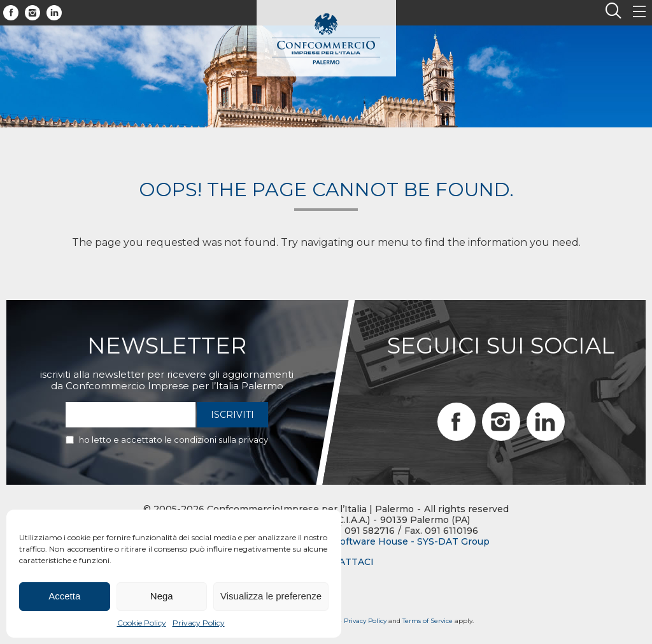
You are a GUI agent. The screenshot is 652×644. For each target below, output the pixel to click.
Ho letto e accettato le (174, 440)
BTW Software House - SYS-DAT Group (399, 542)
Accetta (64, 596)
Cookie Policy (142, 623)
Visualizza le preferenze (271, 596)
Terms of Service (428, 621)
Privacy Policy (199, 623)
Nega (162, 596)
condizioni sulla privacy (221, 440)
